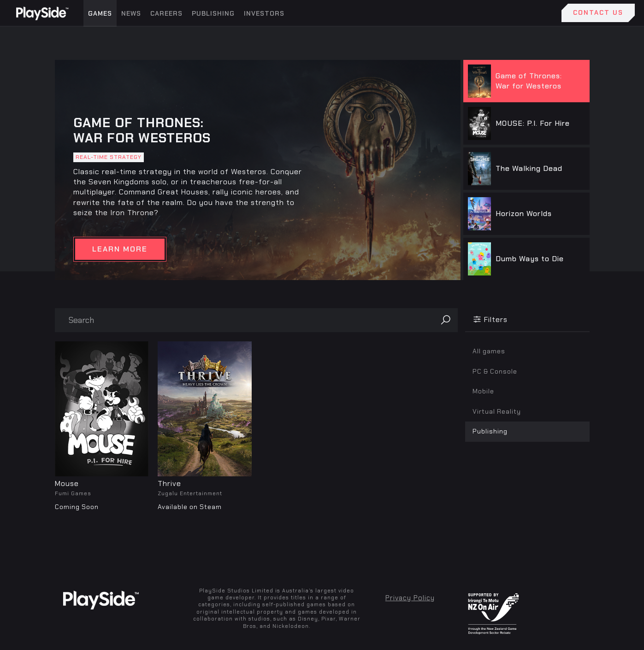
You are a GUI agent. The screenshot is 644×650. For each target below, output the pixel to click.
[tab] (525, 81)
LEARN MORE (120, 249)
